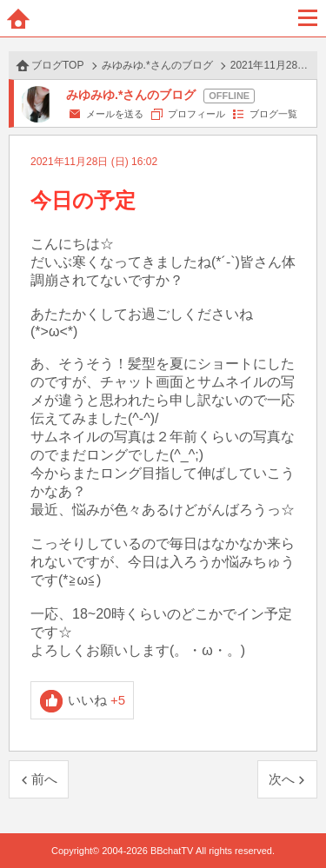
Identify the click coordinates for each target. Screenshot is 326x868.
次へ (282, 779)
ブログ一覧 (273, 114)
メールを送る (115, 114)
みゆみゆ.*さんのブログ (157, 65)
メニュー (308, 18)
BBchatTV (163, 18)
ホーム (18, 18)
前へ (44, 779)
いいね (97, 700)
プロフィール (196, 114)
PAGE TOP (295, 822)
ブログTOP (57, 65)
